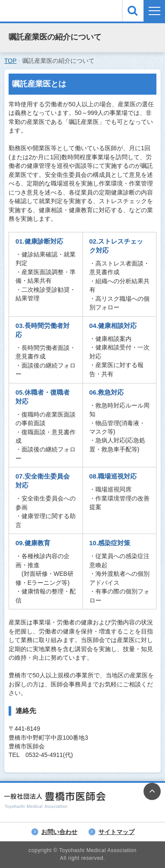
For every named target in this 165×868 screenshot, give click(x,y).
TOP (11, 61)
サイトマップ (116, 832)
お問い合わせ (59, 832)
